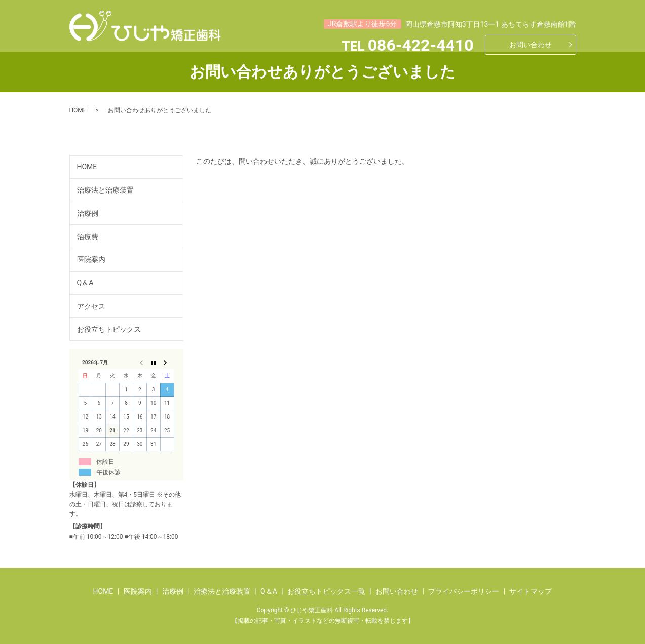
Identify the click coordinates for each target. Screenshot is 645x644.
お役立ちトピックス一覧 (326, 591)
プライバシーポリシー (464, 591)
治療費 (88, 237)
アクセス (91, 306)
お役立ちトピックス (109, 329)
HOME (78, 110)
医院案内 (91, 259)
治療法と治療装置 (105, 190)
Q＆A (85, 283)
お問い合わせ (530, 45)
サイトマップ (530, 591)
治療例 (88, 213)
